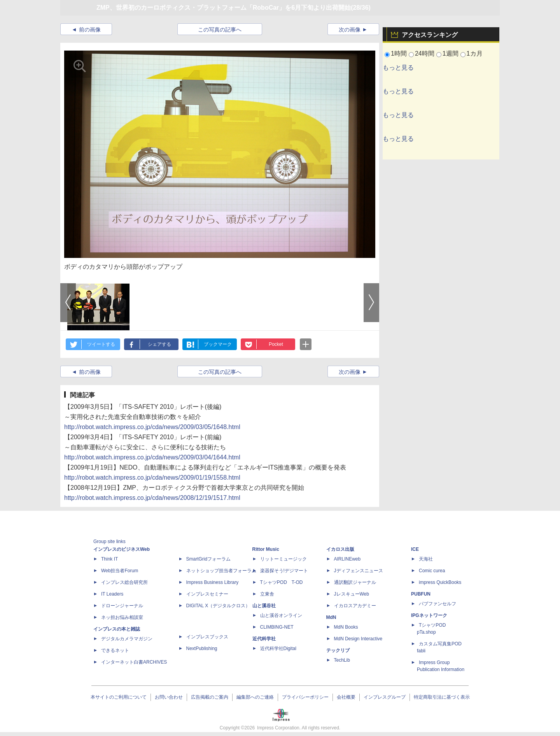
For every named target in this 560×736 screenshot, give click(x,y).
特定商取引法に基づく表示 (442, 697)
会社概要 (346, 697)
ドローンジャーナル (122, 606)
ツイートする (101, 344)
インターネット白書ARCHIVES (134, 662)
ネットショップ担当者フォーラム (221, 571)
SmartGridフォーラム (209, 559)
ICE (415, 549)
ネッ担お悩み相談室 (122, 617)
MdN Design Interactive (358, 639)
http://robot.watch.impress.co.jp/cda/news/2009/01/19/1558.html (152, 478)
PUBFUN (421, 594)
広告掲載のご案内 (210, 697)
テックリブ (338, 650)
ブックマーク (218, 344)
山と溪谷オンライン (281, 615)
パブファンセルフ (437, 604)
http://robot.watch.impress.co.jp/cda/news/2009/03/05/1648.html (152, 427)
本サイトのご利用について (119, 697)
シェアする (159, 344)
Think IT (109, 559)
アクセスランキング (430, 35)
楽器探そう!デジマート (284, 571)
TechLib (342, 660)
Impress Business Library (213, 582)
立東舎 (267, 594)
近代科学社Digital (278, 648)
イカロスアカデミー (355, 606)
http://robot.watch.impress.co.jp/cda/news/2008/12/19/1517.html (152, 498)
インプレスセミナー (207, 594)
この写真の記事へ (220, 30)
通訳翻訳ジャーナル (355, 582)
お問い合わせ (169, 697)
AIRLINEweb (347, 559)
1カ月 (475, 53)
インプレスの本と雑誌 (117, 629)
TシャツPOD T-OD (282, 582)
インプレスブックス (207, 637)
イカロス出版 (340, 549)
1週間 (451, 53)
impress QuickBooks (440, 582)
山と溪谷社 (264, 606)
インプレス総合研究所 (124, 582)
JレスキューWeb (352, 594)
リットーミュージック (283, 559)
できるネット (115, 650)
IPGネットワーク (429, 615)
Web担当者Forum (120, 571)
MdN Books (346, 627)
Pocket (276, 344)
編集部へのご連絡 (255, 697)
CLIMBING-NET (277, 627)
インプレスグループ (385, 697)
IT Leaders (112, 594)
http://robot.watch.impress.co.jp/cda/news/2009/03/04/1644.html (152, 457)
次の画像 (350, 30)
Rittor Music (266, 549)
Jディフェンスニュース (359, 571)
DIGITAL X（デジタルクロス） (218, 606)
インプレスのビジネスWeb (122, 549)
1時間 (399, 53)
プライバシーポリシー (305, 697)
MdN (331, 617)
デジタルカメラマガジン (127, 639)
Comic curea (432, 571)
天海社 (426, 559)
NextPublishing (202, 648)
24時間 (425, 53)
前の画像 (90, 30)
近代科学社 (264, 639)
